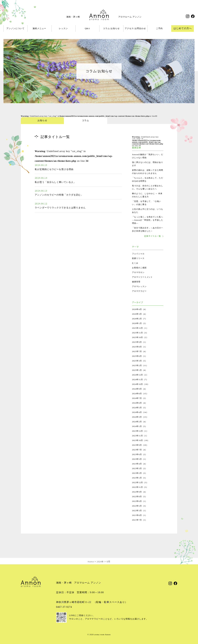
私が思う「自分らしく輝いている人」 (57, 182)
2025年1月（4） (140, 377)
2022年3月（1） (140, 517)
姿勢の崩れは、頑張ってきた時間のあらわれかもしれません (147, 173)
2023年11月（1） (141, 442)
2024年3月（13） (141, 423)
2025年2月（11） (141, 372)
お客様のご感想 (140, 274)
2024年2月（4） (140, 428)
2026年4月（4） (140, 316)
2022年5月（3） (140, 512)
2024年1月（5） (140, 433)
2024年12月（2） (141, 381)
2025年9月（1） (140, 348)
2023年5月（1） (140, 465)
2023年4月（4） (140, 470)
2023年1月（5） (140, 484)
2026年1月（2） (140, 330)
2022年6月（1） (140, 508)
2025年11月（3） (141, 339)
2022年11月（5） (141, 494)
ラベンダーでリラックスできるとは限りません (62, 208)
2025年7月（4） (140, 358)
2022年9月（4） (140, 498)
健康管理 (137, 288)
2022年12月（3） (141, 489)
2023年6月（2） (140, 461)
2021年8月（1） (140, 522)
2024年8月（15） (141, 400)
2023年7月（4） (140, 456)
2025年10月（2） (141, 344)
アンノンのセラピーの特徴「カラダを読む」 (61, 195)
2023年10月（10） (141, 447)
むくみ (135, 269)
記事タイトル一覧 (152, 242)
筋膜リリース (139, 265)
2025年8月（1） (140, 353)
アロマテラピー (140, 297)
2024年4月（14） (141, 419)
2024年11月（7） (141, 386)
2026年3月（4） (140, 320)
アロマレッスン (140, 293)
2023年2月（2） (140, 479)
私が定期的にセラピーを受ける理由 (56, 169)
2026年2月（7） (140, 325)
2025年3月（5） (140, 367)
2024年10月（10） (141, 391)
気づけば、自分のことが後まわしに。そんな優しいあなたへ (147, 192)
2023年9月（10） (141, 451)
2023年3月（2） (140, 475)
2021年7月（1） (140, 526)
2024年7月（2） (140, 405)
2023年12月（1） (141, 437)
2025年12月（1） (141, 334)
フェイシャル (139, 260)
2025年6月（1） (140, 362)
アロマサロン (139, 279)
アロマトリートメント (143, 283)
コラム (60, 120)
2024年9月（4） (140, 395)
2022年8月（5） (140, 503)
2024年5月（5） (140, 414)
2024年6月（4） (140, 409)
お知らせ (34, 120)
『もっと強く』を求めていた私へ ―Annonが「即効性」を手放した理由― (147, 226)
